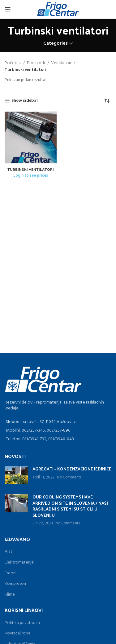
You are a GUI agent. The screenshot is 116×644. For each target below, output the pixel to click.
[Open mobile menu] (8, 9)
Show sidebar (25, 101)
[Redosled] (107, 101)
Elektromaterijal (19, 562)
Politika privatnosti (22, 623)
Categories (56, 44)
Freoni (11, 573)
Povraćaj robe (18, 633)
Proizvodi (36, 63)
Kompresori (15, 584)
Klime (10, 595)
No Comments (69, 478)
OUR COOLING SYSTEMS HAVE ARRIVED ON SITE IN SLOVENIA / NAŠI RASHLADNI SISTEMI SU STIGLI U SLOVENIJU (70, 506)
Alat (9, 552)
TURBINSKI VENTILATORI (31, 169)
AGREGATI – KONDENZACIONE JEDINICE (72, 469)
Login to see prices (31, 176)
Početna (13, 63)
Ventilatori (62, 63)
